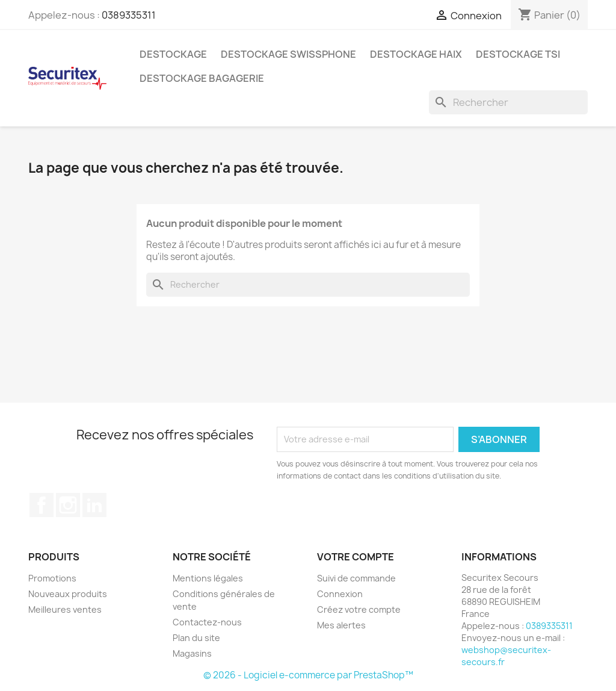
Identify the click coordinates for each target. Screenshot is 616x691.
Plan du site (196, 638)
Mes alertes (341, 625)
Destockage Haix (416, 54)
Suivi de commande (356, 578)
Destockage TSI (518, 54)
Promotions (52, 578)
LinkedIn (94, 505)
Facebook (42, 505)
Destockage (173, 54)
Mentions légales (208, 578)
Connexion (340, 594)
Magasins (192, 653)
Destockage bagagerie (202, 78)
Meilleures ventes (65, 609)
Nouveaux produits (68, 594)
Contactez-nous (207, 622)
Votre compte (356, 557)
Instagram (68, 505)
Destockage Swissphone (288, 54)
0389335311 (129, 15)
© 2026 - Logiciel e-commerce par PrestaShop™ (308, 675)
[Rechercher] (508, 102)
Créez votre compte (359, 609)
